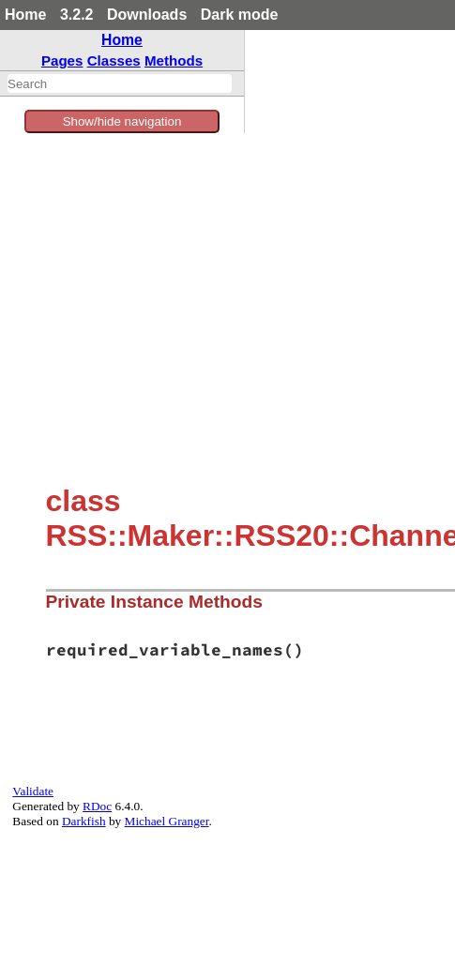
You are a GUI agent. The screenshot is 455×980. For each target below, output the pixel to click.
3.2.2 (77, 15)
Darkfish (84, 821)
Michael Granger (167, 821)
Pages (62, 60)
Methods (174, 60)
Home (25, 15)
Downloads (147, 15)
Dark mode (240, 15)
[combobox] (120, 83)
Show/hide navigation (122, 121)
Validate (33, 791)
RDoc (97, 806)
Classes (114, 60)
